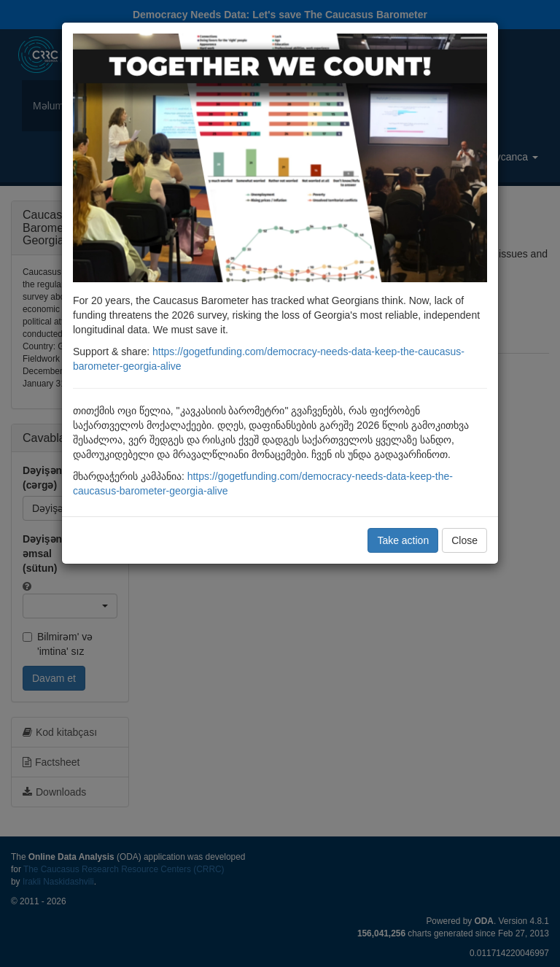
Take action (403, 540)
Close (464, 540)
